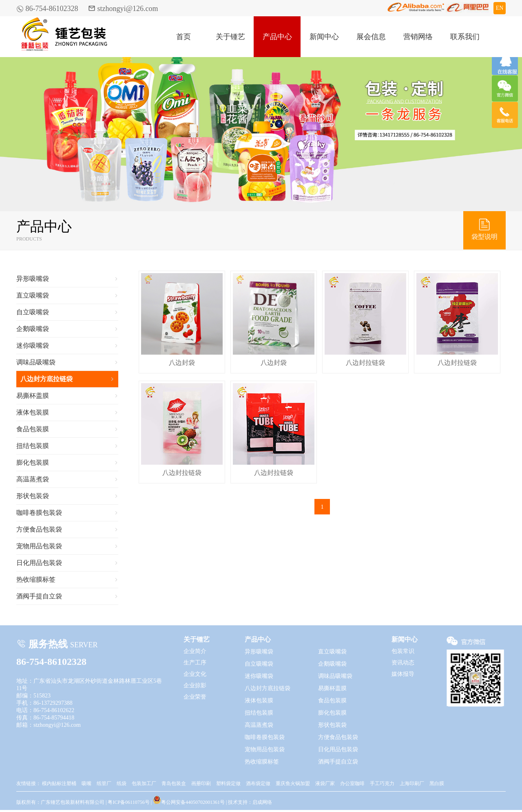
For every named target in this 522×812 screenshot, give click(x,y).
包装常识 (403, 651)
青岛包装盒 (174, 783)
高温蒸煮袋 (67, 479)
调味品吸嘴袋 (67, 362)
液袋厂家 (325, 783)
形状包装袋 (67, 496)
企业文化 (195, 674)
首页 (184, 37)
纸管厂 (104, 783)
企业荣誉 (195, 697)
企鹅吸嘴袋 (67, 329)
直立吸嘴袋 (67, 296)
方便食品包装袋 (67, 530)
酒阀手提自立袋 (67, 596)
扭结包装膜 (67, 446)
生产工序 (195, 663)
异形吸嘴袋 (67, 279)
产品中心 (277, 37)
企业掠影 (195, 685)
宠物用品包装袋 (67, 546)
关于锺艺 (230, 37)
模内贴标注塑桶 (59, 783)
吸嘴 (86, 783)
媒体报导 (403, 674)
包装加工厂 (144, 783)
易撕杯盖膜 (67, 396)
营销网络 (418, 37)
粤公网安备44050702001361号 (189, 800)
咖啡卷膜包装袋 (67, 513)
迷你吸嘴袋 (67, 346)
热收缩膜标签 (67, 580)
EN (500, 8)
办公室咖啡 (352, 783)
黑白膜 (437, 783)
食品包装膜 (67, 429)
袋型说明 (484, 229)
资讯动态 (403, 663)
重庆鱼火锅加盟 (293, 783)
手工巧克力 (382, 783)
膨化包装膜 (67, 463)
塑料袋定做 (228, 783)
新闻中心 (324, 37)
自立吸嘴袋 (67, 312)
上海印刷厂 (412, 783)
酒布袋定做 (258, 783)
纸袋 (122, 783)
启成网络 (262, 802)
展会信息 (371, 37)
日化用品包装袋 (67, 563)
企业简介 (195, 651)
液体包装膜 (67, 413)
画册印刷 (201, 783)
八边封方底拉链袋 (67, 379)
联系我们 (465, 37)
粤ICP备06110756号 (128, 802)
